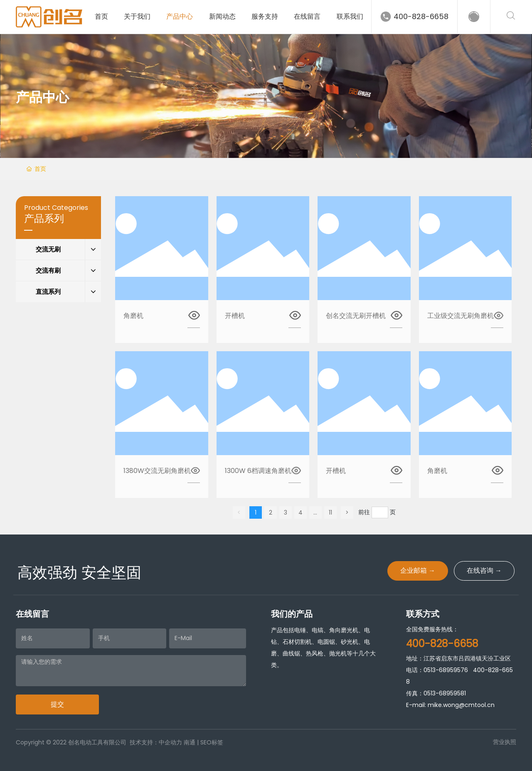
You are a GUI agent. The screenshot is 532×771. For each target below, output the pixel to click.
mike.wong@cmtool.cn (461, 705)
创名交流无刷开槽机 (356, 316)
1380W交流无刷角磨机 (157, 471)
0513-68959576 (446, 670)
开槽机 (235, 316)
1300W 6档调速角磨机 (258, 471)
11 (330, 512)
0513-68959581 (445, 693)
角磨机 (133, 316)
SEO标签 (212, 742)
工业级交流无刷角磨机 (461, 316)
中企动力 (170, 742)
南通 (190, 742)
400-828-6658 (421, 16)
